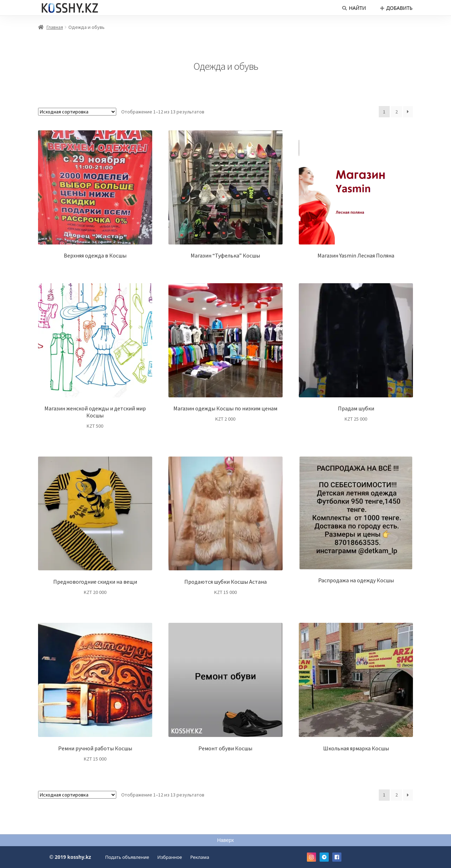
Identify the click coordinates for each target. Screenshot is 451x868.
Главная (55, 27)
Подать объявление (127, 857)
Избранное (170, 857)
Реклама (200, 857)
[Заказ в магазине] (77, 112)
